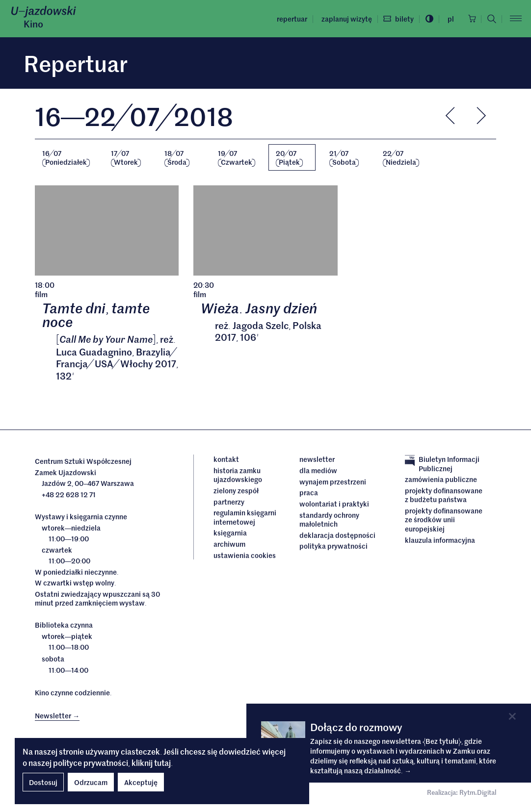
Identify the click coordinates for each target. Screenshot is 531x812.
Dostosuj (43, 782)
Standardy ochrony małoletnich (329, 520)
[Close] (512, 716)
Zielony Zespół (236, 491)
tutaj (162, 762)
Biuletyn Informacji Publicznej (442, 464)
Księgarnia (231, 533)
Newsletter (317, 459)
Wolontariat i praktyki (334, 504)
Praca (309, 493)
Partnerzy (229, 502)
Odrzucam (91, 782)
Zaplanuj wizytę (344, 19)
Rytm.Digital (478, 793)
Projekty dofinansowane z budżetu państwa (444, 495)
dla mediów (318, 471)
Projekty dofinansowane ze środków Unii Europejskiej (444, 520)
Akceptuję (141, 782)
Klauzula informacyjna (440, 540)
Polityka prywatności (333, 546)
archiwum (229, 544)
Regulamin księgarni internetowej (245, 518)
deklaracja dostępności (337, 535)
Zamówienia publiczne (441, 480)
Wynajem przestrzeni (333, 482)
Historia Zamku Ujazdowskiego (238, 475)
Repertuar (290, 19)
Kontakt (226, 459)
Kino (33, 24)
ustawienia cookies (245, 555)
